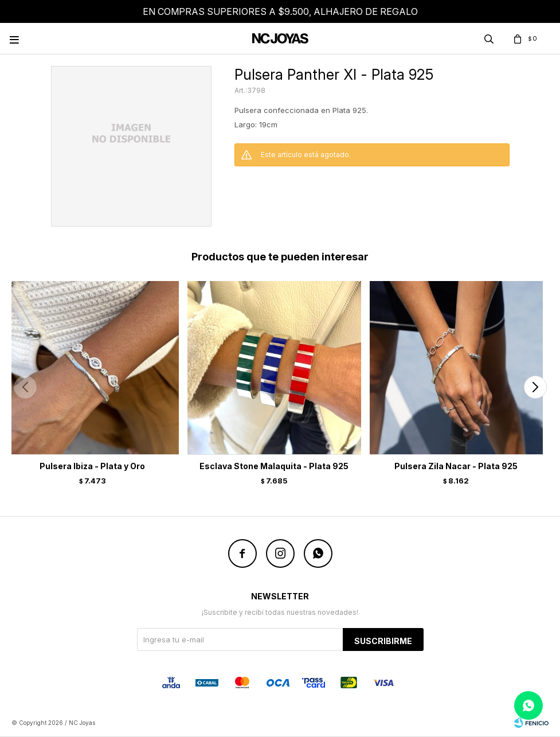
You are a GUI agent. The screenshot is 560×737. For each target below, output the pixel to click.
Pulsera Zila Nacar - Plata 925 (456, 466)
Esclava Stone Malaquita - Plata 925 (274, 466)
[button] (535, 387)
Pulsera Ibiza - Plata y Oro (92, 466)
